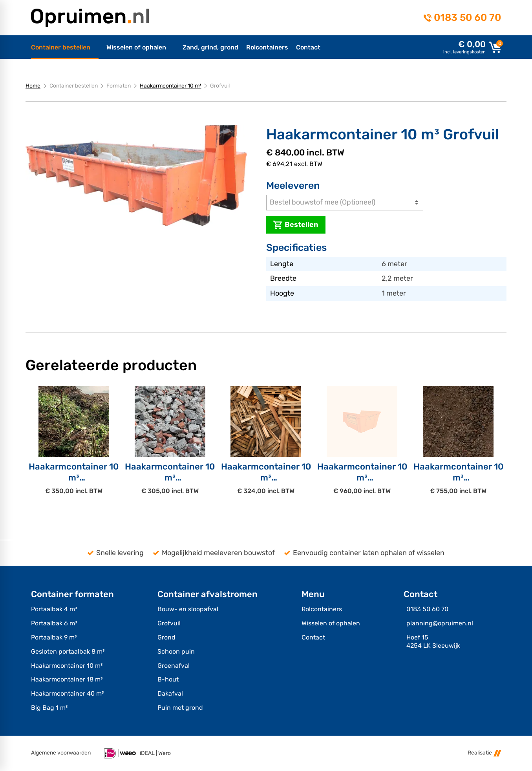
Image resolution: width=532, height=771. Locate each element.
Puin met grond (180, 708)
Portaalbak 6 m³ (54, 623)
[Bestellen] (296, 225)
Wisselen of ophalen (331, 623)
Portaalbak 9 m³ (54, 637)
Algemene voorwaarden (61, 753)
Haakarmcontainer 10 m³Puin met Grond (362, 477)
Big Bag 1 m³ (49, 708)
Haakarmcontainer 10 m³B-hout (266, 477)
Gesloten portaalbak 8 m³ (68, 651)
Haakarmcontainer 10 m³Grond (458, 477)
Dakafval (170, 693)
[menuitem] (65, 47)
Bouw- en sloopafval (188, 609)
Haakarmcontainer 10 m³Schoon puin (170, 477)
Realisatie (484, 753)
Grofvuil (169, 623)
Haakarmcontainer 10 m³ (171, 86)
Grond (166, 637)
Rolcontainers (322, 609)
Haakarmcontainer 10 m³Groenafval (74, 477)
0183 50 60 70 (467, 17)
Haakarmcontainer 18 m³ (67, 679)
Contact (313, 637)
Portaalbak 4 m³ (54, 609)
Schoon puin (176, 651)
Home (33, 86)
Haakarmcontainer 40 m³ (67, 693)
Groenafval (174, 666)
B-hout (168, 679)
